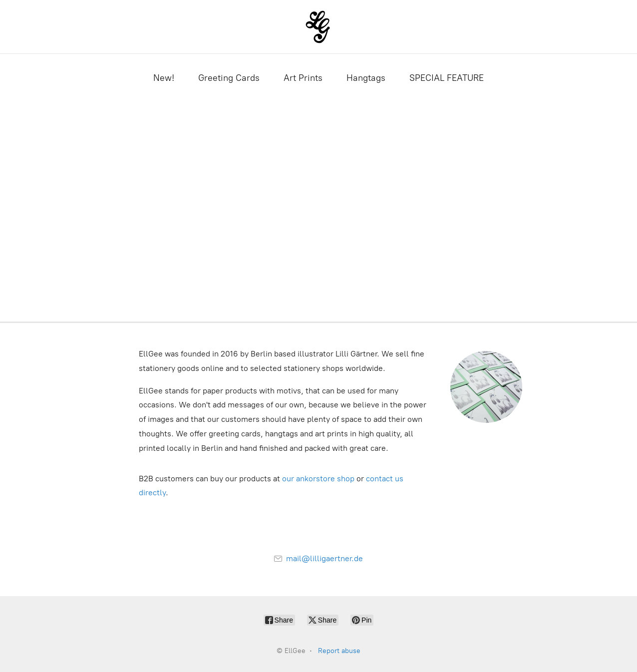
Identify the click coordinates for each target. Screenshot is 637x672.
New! (164, 78)
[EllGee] (319, 27)
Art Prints (303, 78)
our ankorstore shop (318, 479)
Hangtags (366, 78)
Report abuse (339, 651)
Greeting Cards (229, 78)
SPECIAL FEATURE (447, 78)
